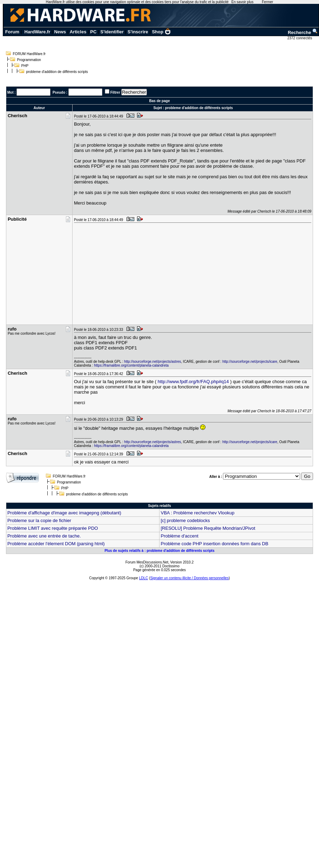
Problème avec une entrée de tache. (44, 536)
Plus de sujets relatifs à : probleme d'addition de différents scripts (159, 551)
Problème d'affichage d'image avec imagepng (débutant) (64, 513)
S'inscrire (138, 32)
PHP (25, 66)
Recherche (303, 32)
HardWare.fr (38, 32)
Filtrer (115, 92)
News (60, 32)
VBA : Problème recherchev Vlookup (197, 513)
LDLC (144, 578)
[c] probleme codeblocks (185, 520)
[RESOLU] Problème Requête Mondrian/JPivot (208, 528)
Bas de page (160, 101)
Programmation (29, 60)
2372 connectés (300, 38)
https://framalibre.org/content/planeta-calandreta (131, 365)
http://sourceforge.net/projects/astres (152, 362)
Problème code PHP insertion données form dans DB (214, 544)
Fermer (267, 2)
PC (93, 32)
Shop (161, 32)
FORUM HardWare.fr (29, 54)
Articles (78, 32)
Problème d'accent (179, 536)
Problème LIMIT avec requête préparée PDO (53, 528)
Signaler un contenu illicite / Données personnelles (189, 578)
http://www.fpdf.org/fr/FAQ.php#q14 (193, 382)
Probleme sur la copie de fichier (39, 520)
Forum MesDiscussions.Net (147, 562)
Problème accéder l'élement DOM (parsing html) (56, 544)
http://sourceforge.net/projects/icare (250, 362)
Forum (12, 32)
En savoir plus (242, 2)
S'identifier (112, 32)
